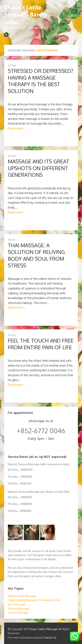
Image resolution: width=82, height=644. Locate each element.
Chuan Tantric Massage (43, 629)
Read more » (16, 128)
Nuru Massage (17, 604)
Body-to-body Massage (22, 596)
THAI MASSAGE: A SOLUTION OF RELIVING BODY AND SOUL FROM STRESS (36, 255)
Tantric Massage (18, 613)
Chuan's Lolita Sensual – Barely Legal (25, 15)
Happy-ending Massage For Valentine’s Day (34, 600)
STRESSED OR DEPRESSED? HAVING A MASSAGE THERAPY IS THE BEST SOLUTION (40, 81)
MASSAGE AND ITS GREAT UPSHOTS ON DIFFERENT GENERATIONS (39, 168)
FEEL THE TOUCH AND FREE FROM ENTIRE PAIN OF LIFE (41, 344)
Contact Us (50, 638)
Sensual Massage (19, 609)
